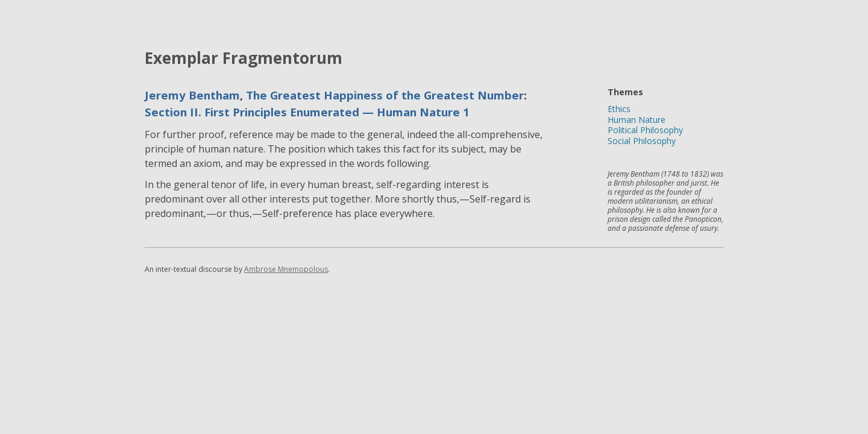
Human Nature (637, 120)
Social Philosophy (642, 141)
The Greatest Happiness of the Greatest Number (385, 95)
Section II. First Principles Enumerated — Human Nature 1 (307, 112)
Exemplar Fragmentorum (244, 58)
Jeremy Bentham (192, 95)
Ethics (619, 109)
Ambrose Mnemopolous (286, 269)
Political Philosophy (645, 130)
